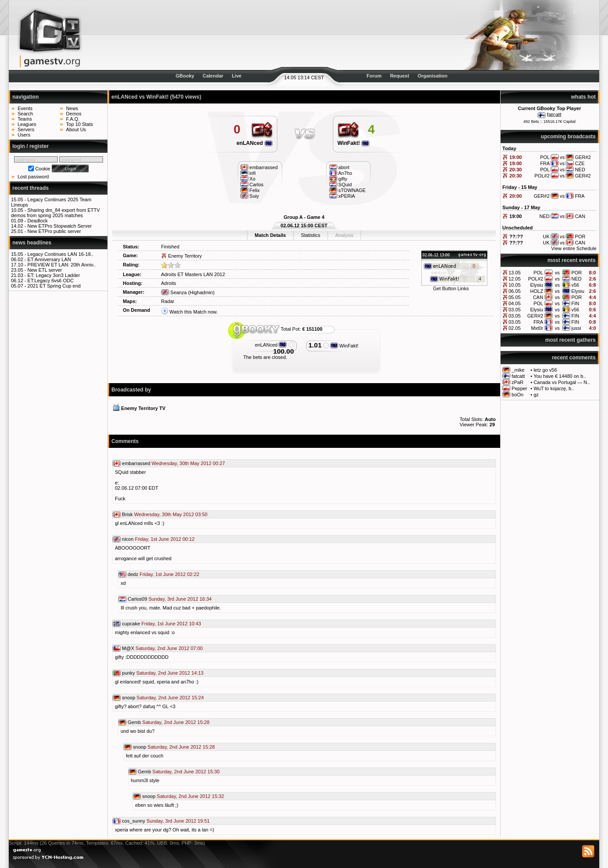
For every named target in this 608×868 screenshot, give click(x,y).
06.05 (515, 291)
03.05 (515, 310)
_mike (518, 370)
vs (557, 273)
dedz (133, 574)
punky (128, 673)
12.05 (515, 279)
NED (577, 279)
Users (24, 135)
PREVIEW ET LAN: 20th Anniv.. (61, 265)
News (72, 108)
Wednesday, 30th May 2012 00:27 (188, 463)
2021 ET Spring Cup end (54, 286)
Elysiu (536, 285)
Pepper (519, 388)
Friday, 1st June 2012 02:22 (170, 574)
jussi (576, 328)
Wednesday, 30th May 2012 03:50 (171, 514)
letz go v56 (545, 370)
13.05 (515, 273)
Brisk (127, 514)
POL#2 (535, 279)
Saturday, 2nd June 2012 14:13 (170, 673)
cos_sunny (134, 821)
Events (25, 108)
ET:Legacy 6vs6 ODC (50, 281)
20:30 (516, 170)
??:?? (516, 236)
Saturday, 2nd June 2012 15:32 (190, 796)
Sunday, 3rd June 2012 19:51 (178, 821)
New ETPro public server (54, 231)
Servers (26, 129)
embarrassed (136, 463)
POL (538, 273)
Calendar (213, 76)
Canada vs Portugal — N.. (562, 382)
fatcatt (554, 115)
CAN (538, 297)
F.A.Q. (73, 119)
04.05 (515, 303)
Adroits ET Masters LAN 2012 (193, 274)
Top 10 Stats (79, 124)
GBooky (185, 76)
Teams (25, 119)
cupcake (131, 624)
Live (236, 76)
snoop (129, 698)
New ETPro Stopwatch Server (59, 226)
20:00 (516, 196)
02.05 (515, 328)
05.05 (515, 297)
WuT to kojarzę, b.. (554, 388)
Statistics (310, 235)
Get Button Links (451, 288)
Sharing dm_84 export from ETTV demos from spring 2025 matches (55, 213)
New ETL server (44, 270)
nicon (128, 539)
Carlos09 (137, 599)
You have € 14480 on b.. (560, 376)
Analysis (344, 235)
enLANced (254, 143)
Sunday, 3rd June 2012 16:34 (180, 599)
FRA (538, 322)
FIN (575, 303)
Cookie (43, 169)
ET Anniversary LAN (49, 259)
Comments (125, 441)
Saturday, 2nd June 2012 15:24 (170, 698)
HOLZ (536, 291)
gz (536, 395)
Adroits (169, 283)
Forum (374, 76)
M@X (128, 648)
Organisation (432, 76)
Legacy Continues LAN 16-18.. (60, 254)
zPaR (518, 382)
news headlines (32, 243)
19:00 (516, 157)
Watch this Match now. (194, 312)
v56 (575, 285)
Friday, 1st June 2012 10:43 (171, 624)
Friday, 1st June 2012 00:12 (165, 539)
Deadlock (37, 221)
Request (400, 76)
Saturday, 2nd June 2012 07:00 (169, 648)
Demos (74, 114)
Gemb (134, 722)
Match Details (271, 235)
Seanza (174, 292)
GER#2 (535, 316)
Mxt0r (537, 328)
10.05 (515, 285)
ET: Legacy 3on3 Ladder (53, 275)
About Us (76, 129)
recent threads (31, 188)
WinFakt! (354, 143)
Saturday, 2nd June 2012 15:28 (176, 722)
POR (577, 273)
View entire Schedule (574, 248)
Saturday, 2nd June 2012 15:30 (186, 772)
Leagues (27, 124)
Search (25, 114)
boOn (518, 395)
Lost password (33, 177)
